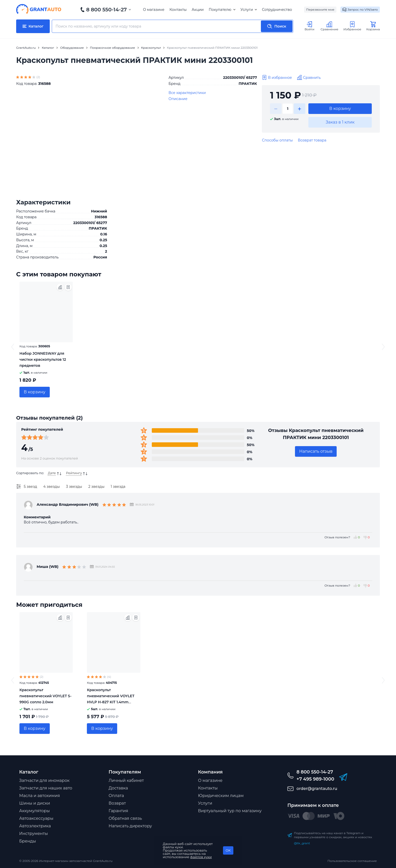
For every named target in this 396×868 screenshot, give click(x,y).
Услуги (249, 10)
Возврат (117, 803)
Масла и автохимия (40, 796)
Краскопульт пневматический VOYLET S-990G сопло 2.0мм (45, 696)
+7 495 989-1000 (315, 779)
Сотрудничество (277, 10)
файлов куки (201, 857)
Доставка (118, 788)
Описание (178, 99)
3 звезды (74, 487)
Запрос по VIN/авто (360, 10)
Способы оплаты (277, 140)
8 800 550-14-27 (106, 10)
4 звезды (52, 487)
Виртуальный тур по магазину (230, 811)
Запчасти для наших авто (46, 788)
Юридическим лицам (221, 796)
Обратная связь (125, 818)
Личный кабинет (126, 780)
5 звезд (30, 487)
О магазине (154, 10)
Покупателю (222, 10)
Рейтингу (74, 473)
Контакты (178, 10)
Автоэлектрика (35, 826)
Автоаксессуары (36, 818)
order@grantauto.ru (317, 789)
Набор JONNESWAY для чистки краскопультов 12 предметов (43, 359)
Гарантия (118, 811)
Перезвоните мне (320, 9)
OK (228, 850)
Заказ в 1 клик (340, 122)
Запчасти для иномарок (44, 780)
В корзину (340, 108)
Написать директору (130, 826)
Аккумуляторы (34, 811)
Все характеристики (187, 93)
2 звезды (96, 487)
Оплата (116, 796)
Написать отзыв (316, 451)
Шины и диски (35, 803)
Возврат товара (312, 140)
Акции (198, 10)
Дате (52, 473)
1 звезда (118, 487)
